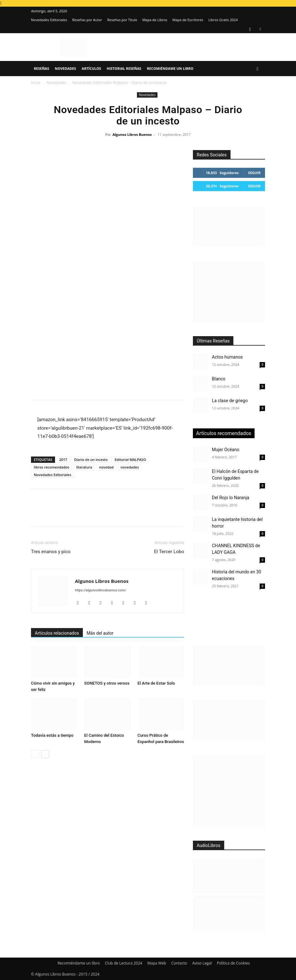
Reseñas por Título (122, 20)
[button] (257, 69)
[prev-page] (35, 754)
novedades (130, 467)
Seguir (254, 173)
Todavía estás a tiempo (52, 735)
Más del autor (100, 633)
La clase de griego (230, 401)
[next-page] (45, 754)
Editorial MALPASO (130, 460)
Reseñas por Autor (87, 20)
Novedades (65, 68)
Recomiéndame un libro (170, 68)
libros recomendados (52, 467)
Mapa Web (157, 963)
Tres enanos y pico (51, 552)
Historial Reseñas (124, 68)
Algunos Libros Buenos (132, 134)
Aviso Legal (202, 963)
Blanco (219, 379)
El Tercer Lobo (169, 552)
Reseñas (41, 68)
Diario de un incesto (91, 460)
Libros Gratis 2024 (223, 20)
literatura (84, 467)
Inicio (36, 83)
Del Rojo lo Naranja (231, 498)
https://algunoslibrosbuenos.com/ (101, 590)
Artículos (91, 68)
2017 (63, 460)
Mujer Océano (226, 450)
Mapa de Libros (155, 20)
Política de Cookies (233, 963)
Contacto (179, 963)
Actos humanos (227, 357)
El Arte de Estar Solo (156, 683)
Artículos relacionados (57, 633)
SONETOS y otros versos (107, 683)
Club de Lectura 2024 (124, 963)
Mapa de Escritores (188, 20)
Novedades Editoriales (49, 20)
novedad (106, 467)
